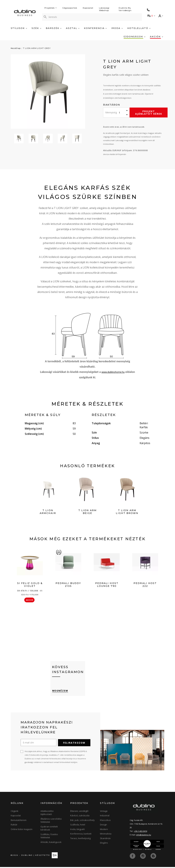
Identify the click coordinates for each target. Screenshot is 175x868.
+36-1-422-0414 (141, 832)
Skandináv (105, 839)
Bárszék (54, 28)
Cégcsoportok (70, 8)
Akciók (156, 37)
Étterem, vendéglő (79, 812)
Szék (36, 28)
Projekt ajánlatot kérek (149, 113)
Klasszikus (105, 821)
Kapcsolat (88, 8)
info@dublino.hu (144, 836)
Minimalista (106, 835)
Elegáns (104, 844)
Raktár (14, 826)
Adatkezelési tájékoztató (47, 814)
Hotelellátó (139, 28)
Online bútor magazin (22, 830)
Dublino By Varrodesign (125, 9)
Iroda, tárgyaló (78, 830)
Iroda (117, 28)
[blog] (153, 857)
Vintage (104, 812)
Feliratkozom (74, 744)
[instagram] (143, 857)
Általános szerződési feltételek (51, 821)
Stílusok (19, 28)
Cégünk (15, 812)
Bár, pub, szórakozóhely (82, 821)
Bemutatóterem (19, 821)
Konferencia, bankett (81, 835)
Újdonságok (134, 37)
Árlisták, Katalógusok (51, 843)
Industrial (105, 817)
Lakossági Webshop (104, 9)
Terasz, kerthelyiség (80, 839)
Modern (104, 830)
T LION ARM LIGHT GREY (37, 48)
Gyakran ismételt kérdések (49, 829)
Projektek (51, 8)
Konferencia (95, 28)
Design (103, 826)
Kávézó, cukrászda (80, 817)
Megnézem (60, 692)
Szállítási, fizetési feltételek (49, 837)
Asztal (73, 28)
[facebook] (133, 857)
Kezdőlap (16, 48)
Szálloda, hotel (78, 826)
